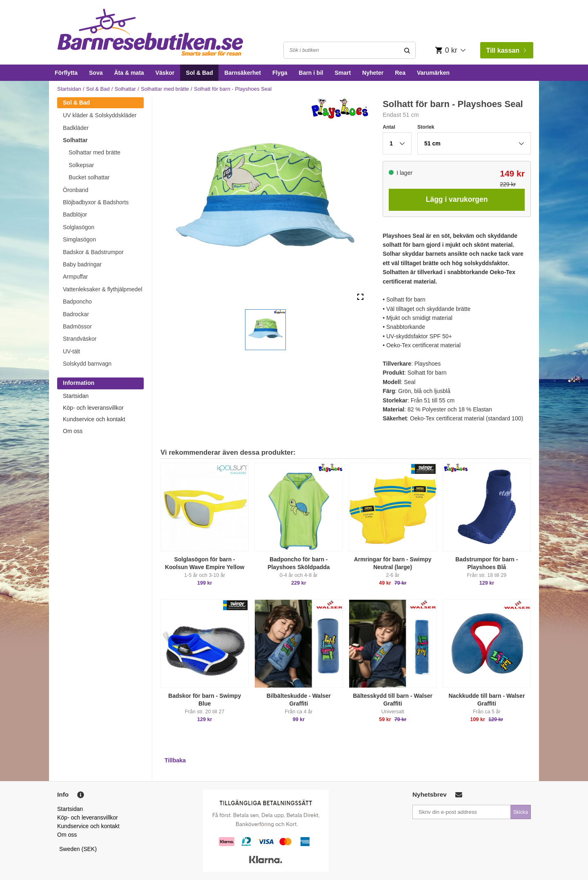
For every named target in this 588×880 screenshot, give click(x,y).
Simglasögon (79, 239)
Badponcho (77, 302)
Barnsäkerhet (243, 73)
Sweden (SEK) (78, 849)
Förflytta (66, 73)
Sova (96, 73)
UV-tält (71, 351)
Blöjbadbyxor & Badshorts (96, 202)
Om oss (73, 431)
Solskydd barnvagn (87, 364)
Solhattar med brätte (165, 89)
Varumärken (433, 73)
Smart (343, 73)
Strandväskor (80, 339)
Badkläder (76, 128)
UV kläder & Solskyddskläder (100, 115)
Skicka (521, 812)
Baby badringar (82, 264)
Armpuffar (75, 277)
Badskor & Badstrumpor (93, 252)
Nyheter (373, 73)
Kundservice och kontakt (94, 419)
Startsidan (69, 89)
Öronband (76, 190)
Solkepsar (81, 165)
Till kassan (506, 50)
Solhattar (125, 89)
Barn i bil (311, 73)
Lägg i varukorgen (457, 199)
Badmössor (77, 326)
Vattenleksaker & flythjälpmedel (102, 289)
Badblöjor (75, 214)
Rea (400, 73)
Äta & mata (129, 73)
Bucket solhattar (89, 177)
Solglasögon (79, 227)
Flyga (280, 73)
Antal (389, 127)
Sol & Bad (199, 73)
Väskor (165, 73)
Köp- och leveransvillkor (93, 408)
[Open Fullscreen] (360, 297)
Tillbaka (175, 760)
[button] (265, 330)
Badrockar (76, 314)
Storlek (426, 127)
